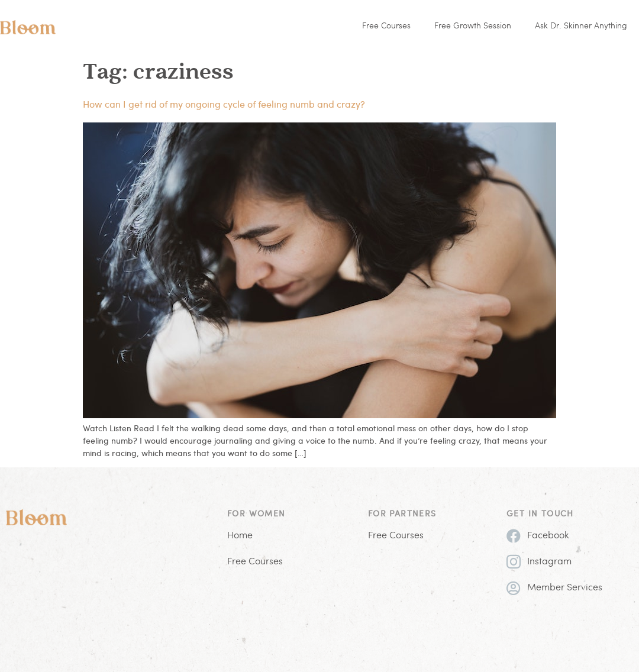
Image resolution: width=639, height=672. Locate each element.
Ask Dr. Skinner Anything (581, 26)
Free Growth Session (473, 26)
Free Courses (386, 26)
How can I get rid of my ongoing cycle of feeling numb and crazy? (224, 104)
